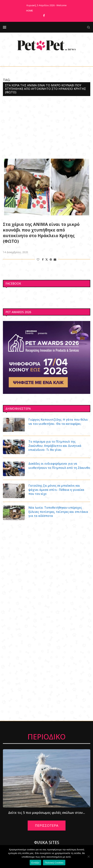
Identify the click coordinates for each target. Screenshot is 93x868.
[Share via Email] (55, 259)
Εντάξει (35, 863)
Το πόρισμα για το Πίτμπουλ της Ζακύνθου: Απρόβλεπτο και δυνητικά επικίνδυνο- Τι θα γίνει (55, 446)
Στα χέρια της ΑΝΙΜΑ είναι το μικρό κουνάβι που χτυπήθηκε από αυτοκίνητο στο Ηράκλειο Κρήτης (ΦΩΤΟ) (41, 233)
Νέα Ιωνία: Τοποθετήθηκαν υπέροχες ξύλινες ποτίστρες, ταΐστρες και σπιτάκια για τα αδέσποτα (58, 512)
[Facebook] (44, 15)
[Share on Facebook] (43, 259)
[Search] (88, 27)
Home (30, 11)
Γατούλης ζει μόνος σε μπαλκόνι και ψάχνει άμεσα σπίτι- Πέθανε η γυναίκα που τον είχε (56, 490)
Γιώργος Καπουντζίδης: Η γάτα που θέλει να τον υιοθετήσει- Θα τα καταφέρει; (58, 422)
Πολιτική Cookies (54, 863)
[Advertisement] (47, 127)
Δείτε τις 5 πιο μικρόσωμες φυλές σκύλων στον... (47, 813)
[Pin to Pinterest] (51, 259)
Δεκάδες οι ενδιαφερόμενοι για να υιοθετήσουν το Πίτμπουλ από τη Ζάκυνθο (59, 466)
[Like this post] (38, 259)
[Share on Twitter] (47, 259)
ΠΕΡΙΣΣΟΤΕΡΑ (47, 825)
